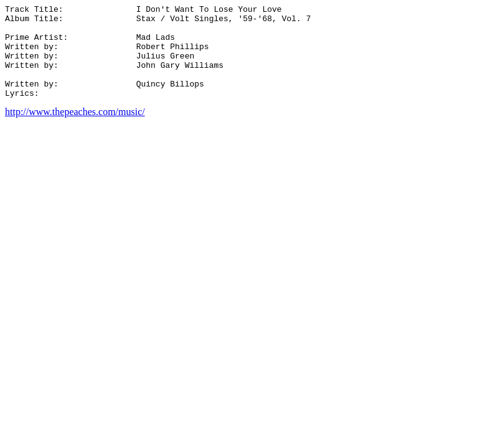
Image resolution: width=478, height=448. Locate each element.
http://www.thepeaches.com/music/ (75, 130)
